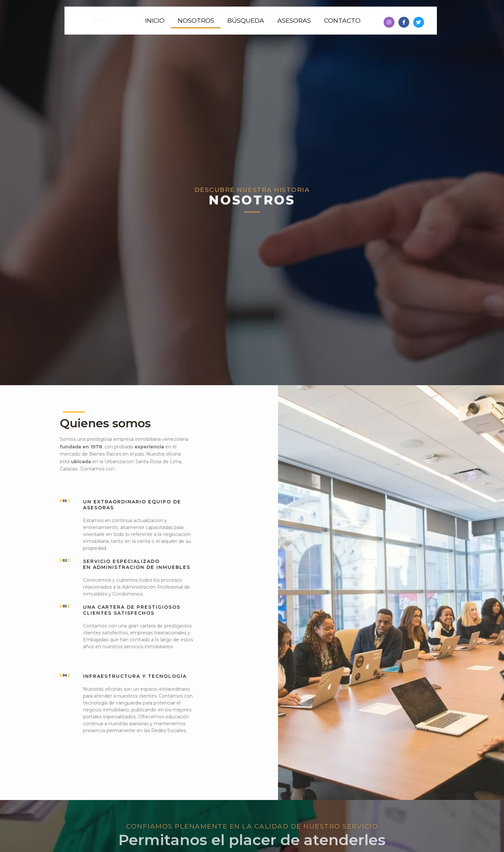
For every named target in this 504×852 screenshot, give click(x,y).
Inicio (155, 21)
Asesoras (294, 21)
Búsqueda (246, 21)
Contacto (342, 21)
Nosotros (196, 21)
